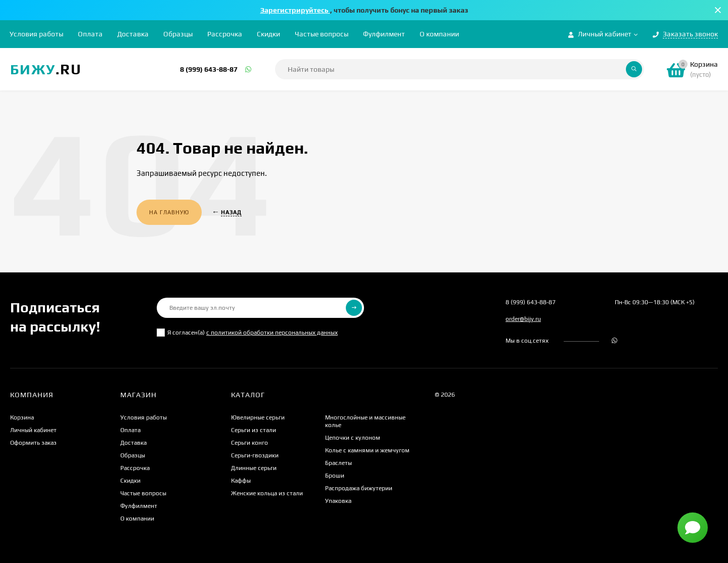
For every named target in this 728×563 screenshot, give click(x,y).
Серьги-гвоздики (255, 455)
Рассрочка (225, 34)
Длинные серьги (254, 468)
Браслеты (338, 463)
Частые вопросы (322, 34)
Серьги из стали (254, 430)
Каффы (241, 481)
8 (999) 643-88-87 (209, 69)
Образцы (178, 34)
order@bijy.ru (523, 319)
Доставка (133, 34)
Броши (335, 476)
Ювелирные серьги (258, 417)
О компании (439, 34)
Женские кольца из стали (267, 493)
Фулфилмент (384, 34)
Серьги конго (249, 443)
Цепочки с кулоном (353, 438)
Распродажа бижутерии (359, 488)
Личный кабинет (33, 430)
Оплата (90, 34)
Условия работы (36, 34)
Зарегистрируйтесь (295, 10)
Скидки (268, 34)
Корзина (22, 417)
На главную (169, 212)
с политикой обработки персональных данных (272, 333)
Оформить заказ (33, 443)
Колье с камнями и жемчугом (367, 450)
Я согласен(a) (247, 333)
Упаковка (338, 501)
